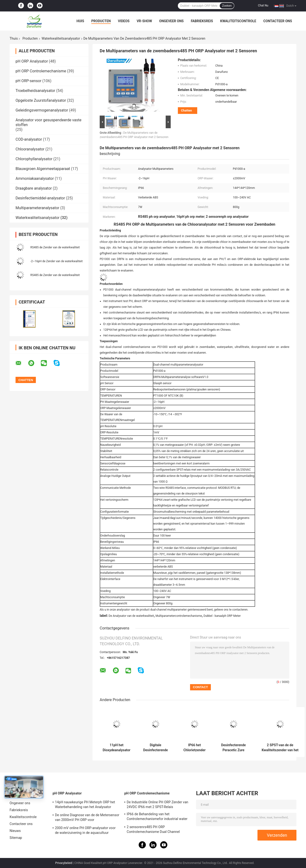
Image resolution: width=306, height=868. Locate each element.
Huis (80, 21)
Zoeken (227, 6)
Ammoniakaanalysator (35, 178)
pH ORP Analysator (32, 61)
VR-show (144, 21)
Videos (124, 21)
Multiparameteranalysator (37, 208)
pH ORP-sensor (28, 81)
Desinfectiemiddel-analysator (40, 198)
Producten (101, 21)
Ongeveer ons (171, 21)
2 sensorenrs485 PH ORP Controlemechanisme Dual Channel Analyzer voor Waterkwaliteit (153, 830)
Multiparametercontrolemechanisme (179, 616)
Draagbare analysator (34, 188)
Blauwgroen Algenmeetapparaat (43, 169)
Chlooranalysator (30, 149)
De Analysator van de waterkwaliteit (131, 616)
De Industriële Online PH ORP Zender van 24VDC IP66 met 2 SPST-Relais (157, 804)
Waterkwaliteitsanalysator (61, 38)
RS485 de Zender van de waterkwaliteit (55, 247)
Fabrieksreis (202, 21)
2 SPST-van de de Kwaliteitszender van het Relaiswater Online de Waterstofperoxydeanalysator (280, 748)
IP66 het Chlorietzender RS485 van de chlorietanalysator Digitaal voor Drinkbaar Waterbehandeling (194, 748)
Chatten (186, 110)
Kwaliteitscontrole (238, 21)
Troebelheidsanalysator (35, 91)
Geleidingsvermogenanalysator (42, 110)
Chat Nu (263, 5)
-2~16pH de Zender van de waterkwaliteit (57, 261)
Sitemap (16, 838)
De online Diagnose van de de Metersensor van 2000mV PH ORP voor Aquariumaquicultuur (87, 818)
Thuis (14, 38)
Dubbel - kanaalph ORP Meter (222, 616)
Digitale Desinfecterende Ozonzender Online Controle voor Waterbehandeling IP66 (156, 748)
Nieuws (15, 831)
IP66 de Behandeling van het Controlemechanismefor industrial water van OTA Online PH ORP (157, 817)
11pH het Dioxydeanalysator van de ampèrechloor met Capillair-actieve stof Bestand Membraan (117, 748)
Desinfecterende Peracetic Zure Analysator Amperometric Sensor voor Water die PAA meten (233, 748)
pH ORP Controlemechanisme (41, 71)
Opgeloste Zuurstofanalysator (41, 100)
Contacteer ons (278, 21)
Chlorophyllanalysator (34, 159)
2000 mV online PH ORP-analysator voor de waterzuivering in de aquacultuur (85, 830)
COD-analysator (29, 139)
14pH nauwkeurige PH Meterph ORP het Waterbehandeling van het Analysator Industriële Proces (85, 805)
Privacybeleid (64, 863)
